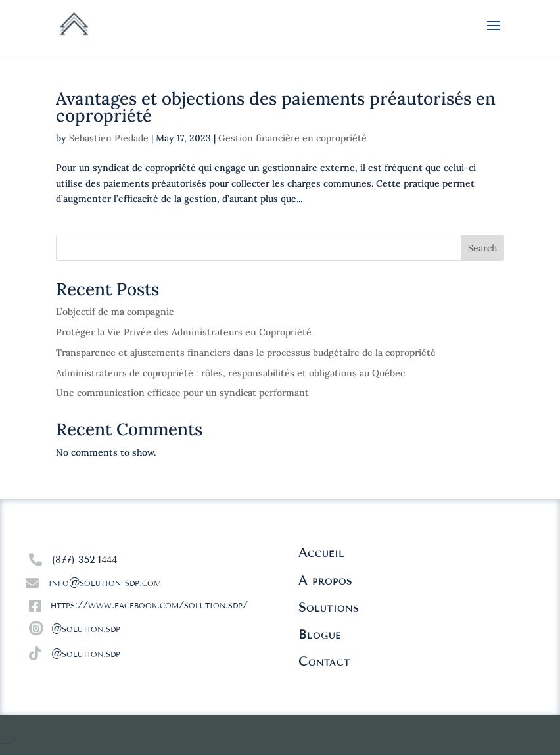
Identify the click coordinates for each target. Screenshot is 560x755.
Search (482, 248)
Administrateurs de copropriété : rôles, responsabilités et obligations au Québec (230, 373)
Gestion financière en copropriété (292, 138)
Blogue (320, 635)
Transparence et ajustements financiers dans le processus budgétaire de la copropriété (246, 353)
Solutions (329, 608)
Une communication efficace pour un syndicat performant (182, 393)
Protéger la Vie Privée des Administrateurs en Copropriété (184, 332)
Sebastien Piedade (109, 138)
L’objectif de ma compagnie (115, 312)
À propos (325, 581)
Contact (324, 662)
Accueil (321, 553)
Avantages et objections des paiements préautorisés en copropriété (276, 107)
